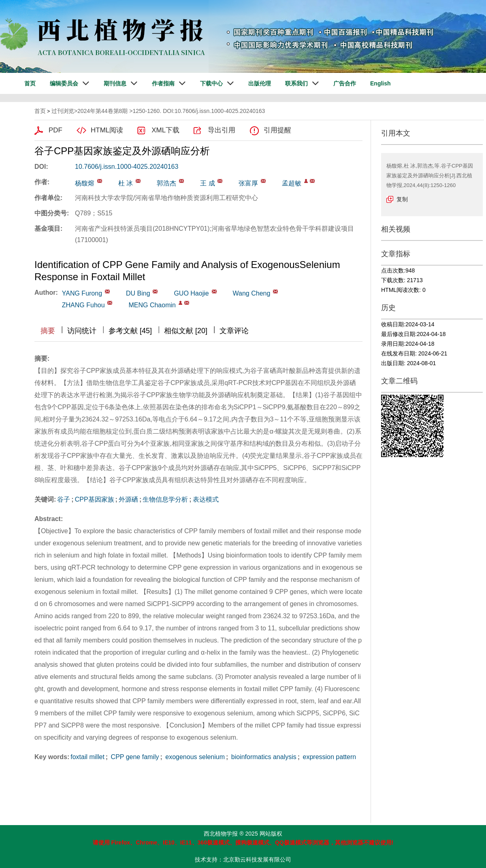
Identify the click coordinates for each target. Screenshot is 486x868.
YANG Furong (82, 293)
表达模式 (206, 499)
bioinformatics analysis (263, 757)
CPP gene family (134, 757)
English (380, 83)
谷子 (64, 499)
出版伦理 (260, 83)
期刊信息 (115, 83)
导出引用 (222, 130)
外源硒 (128, 499)
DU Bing (138, 293)
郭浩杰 (166, 183)
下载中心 (211, 83)
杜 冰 (126, 183)
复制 (402, 199)
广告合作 (345, 83)
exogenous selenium (194, 757)
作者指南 (163, 83)
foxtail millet (87, 757)
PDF (55, 130)
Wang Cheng (252, 293)
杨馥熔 (85, 183)
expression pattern (328, 757)
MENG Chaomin (152, 305)
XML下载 (165, 130)
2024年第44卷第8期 (103, 111)
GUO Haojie (191, 293)
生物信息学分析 (165, 499)
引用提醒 (277, 130)
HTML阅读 (107, 130)
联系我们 (296, 83)
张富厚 (248, 183)
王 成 (207, 183)
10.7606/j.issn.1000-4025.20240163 (127, 167)
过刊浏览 (63, 111)
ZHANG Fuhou (83, 305)
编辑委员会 (64, 83)
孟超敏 (292, 183)
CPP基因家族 (95, 499)
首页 (30, 83)
